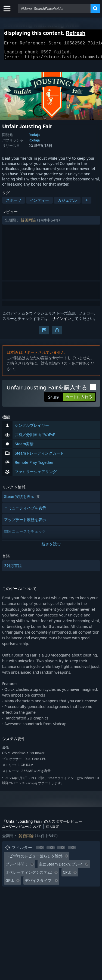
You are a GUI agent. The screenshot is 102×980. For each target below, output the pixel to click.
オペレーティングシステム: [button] (29, 875)
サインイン (61, 322)
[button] (51, 223)
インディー (39, 203)
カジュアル (67, 203)
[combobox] (54, 8)
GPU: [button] (10, 884)
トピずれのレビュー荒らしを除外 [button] (34, 859)
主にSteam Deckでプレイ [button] (61, 867)
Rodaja (34, 138)
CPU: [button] (67, 875)
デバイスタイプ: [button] (39, 884)
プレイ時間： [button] (17, 867)
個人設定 (52, 830)
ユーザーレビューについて (22, 830)
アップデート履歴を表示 (25, 523)
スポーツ (14, 203)
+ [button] (86, 203)
